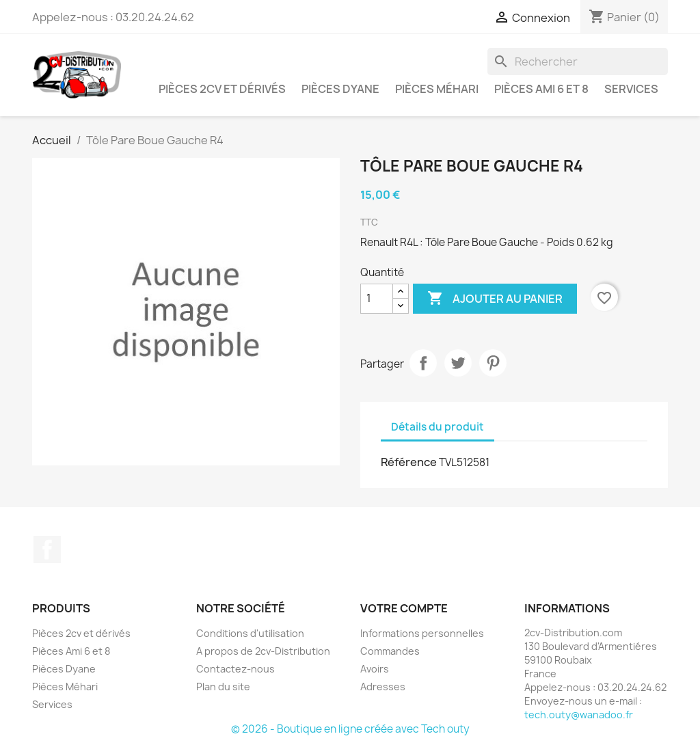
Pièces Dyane (340, 89)
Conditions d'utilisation (250, 633)
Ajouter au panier (495, 299)
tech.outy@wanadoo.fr (579, 715)
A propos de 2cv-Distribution (263, 651)
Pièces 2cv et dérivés (222, 89)
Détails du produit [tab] (437, 427)
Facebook (47, 549)
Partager (423, 363)
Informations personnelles (422, 633)
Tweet (458, 363)
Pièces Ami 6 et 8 (541, 89)
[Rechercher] (578, 62)
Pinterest (493, 363)
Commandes (390, 651)
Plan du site (223, 687)
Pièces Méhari (437, 89)
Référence (409, 462)
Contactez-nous (235, 669)
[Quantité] (377, 299)
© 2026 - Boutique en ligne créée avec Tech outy (350, 729)
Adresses (383, 687)
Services (631, 89)
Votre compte (404, 608)
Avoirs (375, 669)
